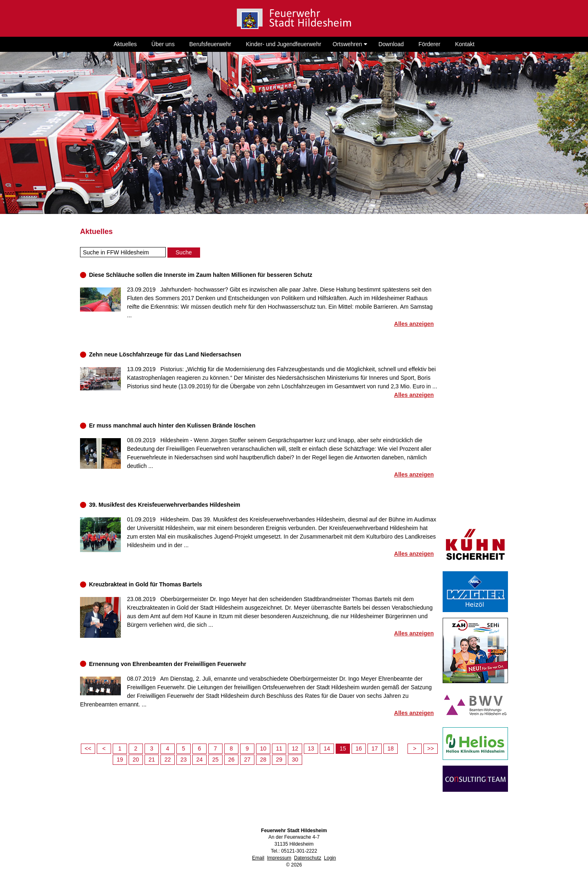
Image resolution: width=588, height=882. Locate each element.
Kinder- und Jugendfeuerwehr (283, 44)
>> (430, 748)
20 (136, 759)
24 (200, 759)
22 (168, 759)
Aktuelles (125, 44)
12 (295, 748)
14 (327, 748)
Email (258, 858)
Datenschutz (308, 858)
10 (263, 748)
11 (279, 748)
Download (391, 44)
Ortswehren (350, 44)
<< (88, 748)
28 (263, 759)
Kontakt (464, 44)
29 (279, 759)
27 (247, 759)
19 (120, 759)
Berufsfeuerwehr (210, 44)
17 (375, 748)
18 (391, 748)
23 (184, 759)
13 (311, 748)
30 (295, 759)
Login (330, 858)
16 (359, 748)
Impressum (279, 858)
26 (232, 759)
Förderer (430, 44)
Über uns (163, 44)
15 (343, 748)
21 (152, 759)
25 (216, 759)
